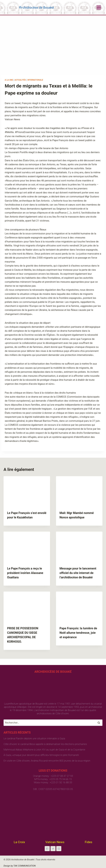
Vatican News (55, 842)
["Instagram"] (59, 849)
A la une (9, 80)
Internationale (35, 80)
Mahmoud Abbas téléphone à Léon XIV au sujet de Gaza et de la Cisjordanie (44, 750)
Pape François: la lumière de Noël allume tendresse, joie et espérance (78, 633)
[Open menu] (99, 7)
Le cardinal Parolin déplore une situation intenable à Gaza (34, 738)
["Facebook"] (47, 849)
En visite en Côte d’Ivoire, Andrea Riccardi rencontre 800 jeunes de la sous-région (47, 761)
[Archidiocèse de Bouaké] (29, 7)
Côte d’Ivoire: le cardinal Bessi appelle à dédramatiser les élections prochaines (45, 744)
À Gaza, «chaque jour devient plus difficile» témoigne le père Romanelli (41, 755)
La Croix (19, 842)
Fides (89, 842)
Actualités (20, 80)
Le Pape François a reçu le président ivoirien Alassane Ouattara (25, 573)
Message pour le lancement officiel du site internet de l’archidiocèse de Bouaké (78, 573)
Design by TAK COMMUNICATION (20, 866)
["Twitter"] (53, 849)
